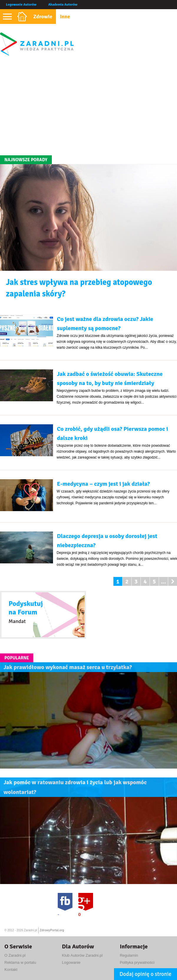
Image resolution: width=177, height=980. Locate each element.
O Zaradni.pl (15, 955)
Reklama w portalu (20, 962)
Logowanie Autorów (21, 5)
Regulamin (129, 955)
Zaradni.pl (30, 930)
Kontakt (11, 970)
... (163, 582)
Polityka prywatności (137, 962)
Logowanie (71, 962)
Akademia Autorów (63, 5)
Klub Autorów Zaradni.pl (82, 955)
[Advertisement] (88, 105)
